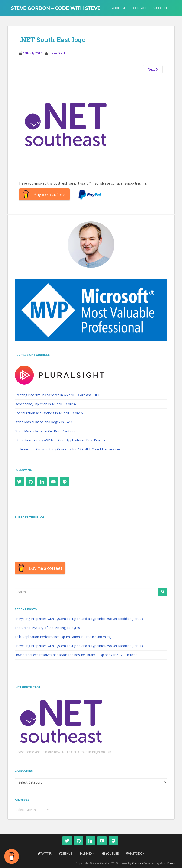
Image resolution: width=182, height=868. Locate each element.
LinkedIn (89, 853)
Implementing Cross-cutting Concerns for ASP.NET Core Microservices (68, 449)
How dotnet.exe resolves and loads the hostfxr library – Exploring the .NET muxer (76, 655)
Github (67, 853)
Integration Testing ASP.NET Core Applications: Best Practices (61, 440)
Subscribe (161, 8)
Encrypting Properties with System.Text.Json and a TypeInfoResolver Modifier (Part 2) (79, 619)
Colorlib (137, 863)
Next (153, 69)
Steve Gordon (59, 53)
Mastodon (137, 853)
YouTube (112, 853)
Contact (140, 8)
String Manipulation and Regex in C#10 (44, 422)
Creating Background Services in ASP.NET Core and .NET (57, 395)
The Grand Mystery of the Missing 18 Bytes (47, 628)
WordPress (167, 863)
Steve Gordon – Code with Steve (56, 8)
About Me (119, 8)
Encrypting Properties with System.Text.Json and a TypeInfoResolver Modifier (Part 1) (79, 646)
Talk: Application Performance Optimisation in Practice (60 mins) (63, 637)
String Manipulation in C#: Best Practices (45, 431)
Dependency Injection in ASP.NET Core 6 (45, 404)
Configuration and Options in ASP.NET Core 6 (49, 413)
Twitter (46, 853)
